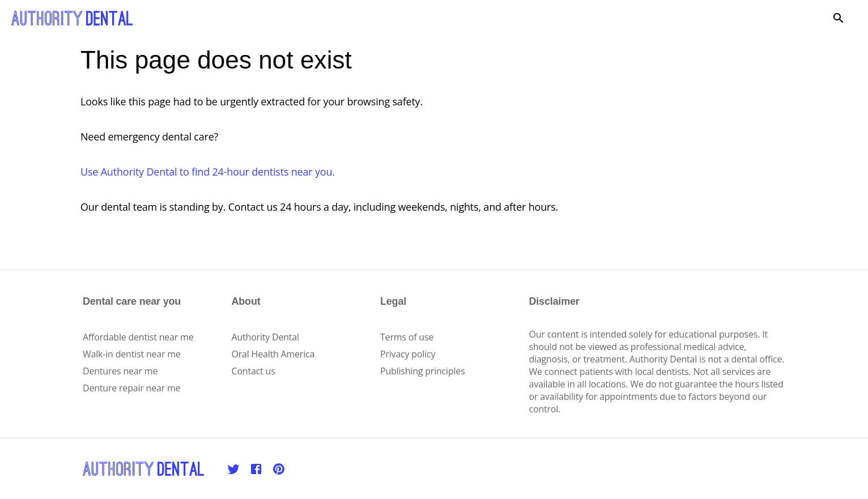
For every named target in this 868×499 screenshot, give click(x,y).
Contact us (254, 371)
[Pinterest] (279, 469)
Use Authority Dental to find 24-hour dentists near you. (208, 172)
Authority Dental (265, 337)
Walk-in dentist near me (132, 354)
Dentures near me (120, 371)
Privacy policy (408, 354)
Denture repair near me (131, 388)
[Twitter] (233, 469)
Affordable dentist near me (138, 337)
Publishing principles (423, 371)
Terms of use (407, 337)
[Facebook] (256, 469)
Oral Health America (273, 354)
